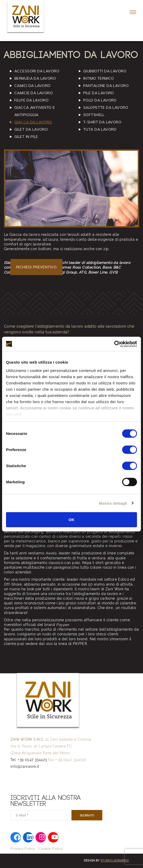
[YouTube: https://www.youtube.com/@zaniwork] (55, 837)
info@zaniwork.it (25, 766)
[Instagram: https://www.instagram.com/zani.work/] (42, 837)
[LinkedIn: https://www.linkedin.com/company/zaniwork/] (30, 837)
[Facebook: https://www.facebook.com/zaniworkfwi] (17, 837)
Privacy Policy (23, 848)
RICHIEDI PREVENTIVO (36, 267)
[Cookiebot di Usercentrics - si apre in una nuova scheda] (114, 344)
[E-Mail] (41, 815)
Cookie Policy (50, 848)
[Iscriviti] (87, 815)
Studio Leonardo (115, 861)
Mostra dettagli (113, 503)
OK (72, 520)
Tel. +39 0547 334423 (29, 760)
